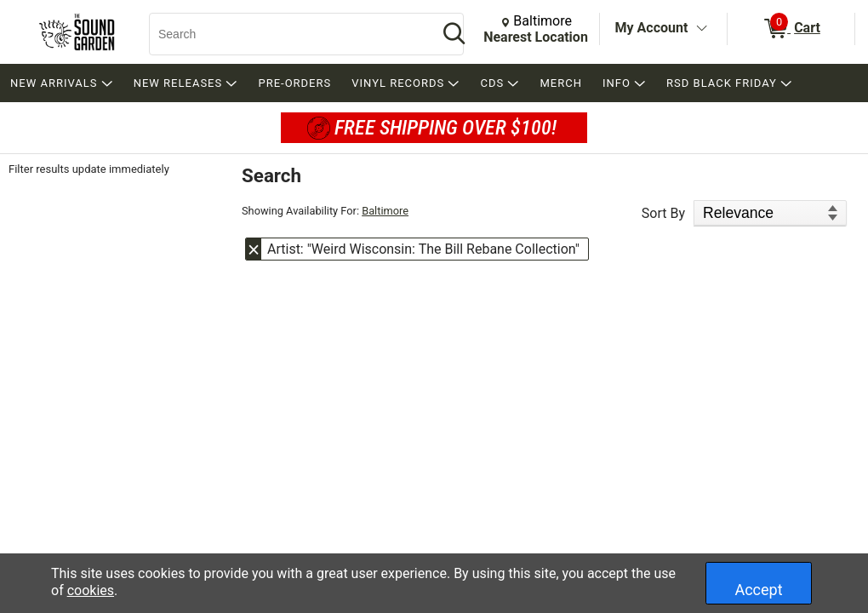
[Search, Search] (285, 34)
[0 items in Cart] (791, 29)
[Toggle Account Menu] (701, 29)
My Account (652, 28)
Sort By (663, 213)
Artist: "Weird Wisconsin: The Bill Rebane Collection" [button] (423, 249)
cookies (91, 590)
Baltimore (385, 211)
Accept (758, 590)
